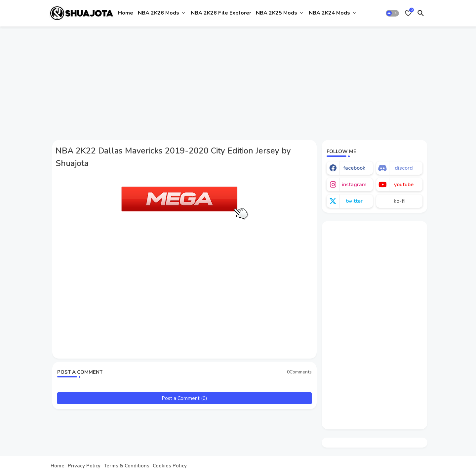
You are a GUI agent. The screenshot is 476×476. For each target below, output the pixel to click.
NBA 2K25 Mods (277, 13)
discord (404, 168)
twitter (354, 201)
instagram (354, 185)
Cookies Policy (170, 466)
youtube (404, 185)
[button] (392, 13)
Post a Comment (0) (184, 398)
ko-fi (399, 201)
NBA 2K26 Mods (159, 13)
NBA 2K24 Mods (329, 13)
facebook (354, 168)
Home (126, 13)
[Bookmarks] (408, 13)
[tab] (126, 13)
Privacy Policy (84, 466)
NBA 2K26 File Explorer (221, 13)
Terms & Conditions (127, 466)
